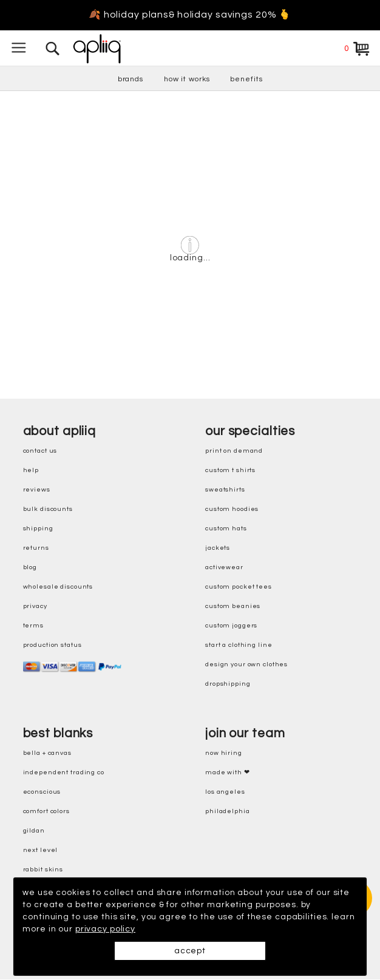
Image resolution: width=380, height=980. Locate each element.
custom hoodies (232, 509)
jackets (218, 548)
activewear (224, 568)
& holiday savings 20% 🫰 (230, 15)
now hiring (224, 753)
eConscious (42, 792)
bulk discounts (48, 509)
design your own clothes (246, 665)
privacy (35, 607)
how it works (187, 79)
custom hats (226, 529)
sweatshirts (225, 490)
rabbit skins (43, 870)
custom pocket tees (239, 587)
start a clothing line (239, 645)
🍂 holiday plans (129, 15)
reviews (37, 490)
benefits (246, 79)
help (31, 471)
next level (41, 850)
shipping (38, 529)
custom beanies (233, 607)
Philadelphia (228, 812)
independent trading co (64, 773)
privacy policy (105, 929)
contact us (40, 451)
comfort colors (46, 812)
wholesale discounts (58, 587)
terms (33, 626)
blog (30, 568)
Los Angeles (225, 792)
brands (131, 79)
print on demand (234, 451)
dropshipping (228, 684)
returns (36, 548)
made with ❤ (228, 773)
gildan (34, 831)
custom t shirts (230, 471)
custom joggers (231, 626)
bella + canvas (47, 753)
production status (53, 645)
